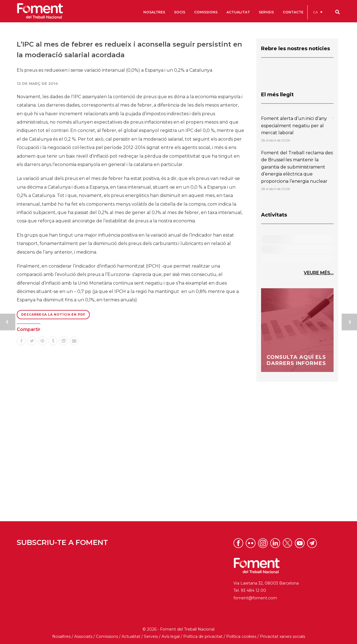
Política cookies (241, 636)
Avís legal (171, 636)
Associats (83, 636)
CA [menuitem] (315, 12)
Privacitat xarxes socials (283, 636)
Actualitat (131, 636)
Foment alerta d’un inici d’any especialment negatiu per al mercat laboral (294, 126)
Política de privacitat (203, 636)
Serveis (151, 636)
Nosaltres (61, 636)
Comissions (107, 636)
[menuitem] (318, 12)
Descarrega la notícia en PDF (53, 314)
